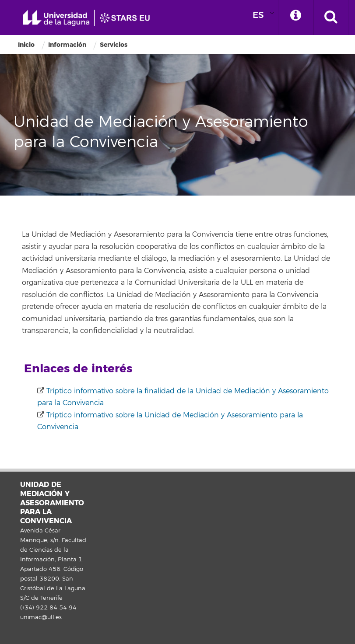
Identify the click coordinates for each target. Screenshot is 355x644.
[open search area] (331, 17)
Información (67, 45)
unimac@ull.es (41, 617)
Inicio (26, 45)
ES (258, 15)
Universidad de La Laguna (90, 18)
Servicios (114, 45)
